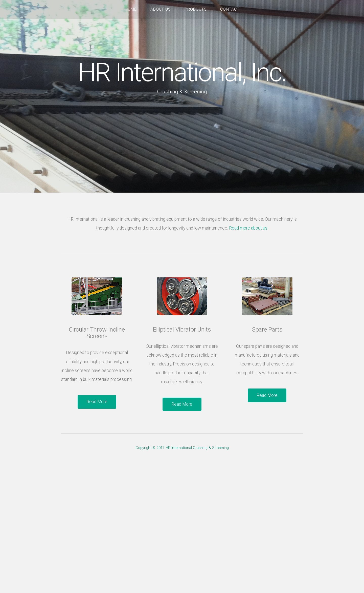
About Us (161, 9)
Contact (230, 9)
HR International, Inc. (182, 73)
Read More (97, 402)
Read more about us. (249, 228)
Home (131, 9)
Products (196, 9)
